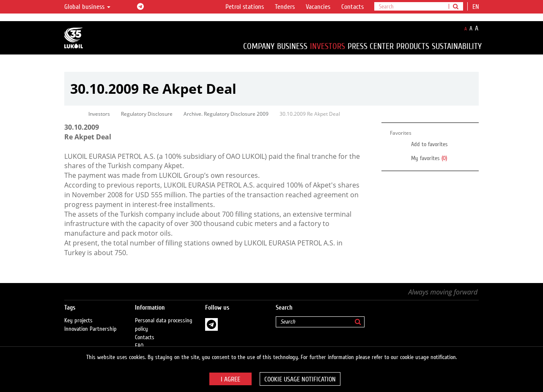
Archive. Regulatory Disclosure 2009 (226, 114)
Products (413, 46)
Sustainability (457, 46)
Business (292, 46)
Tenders (285, 7)
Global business (87, 7)
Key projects (78, 312)
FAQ (139, 338)
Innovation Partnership (90, 321)
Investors (328, 46)
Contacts (352, 7)
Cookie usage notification (300, 379)
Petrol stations (245, 7)
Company (259, 46)
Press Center (371, 46)
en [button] (477, 7)
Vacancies (318, 7)
